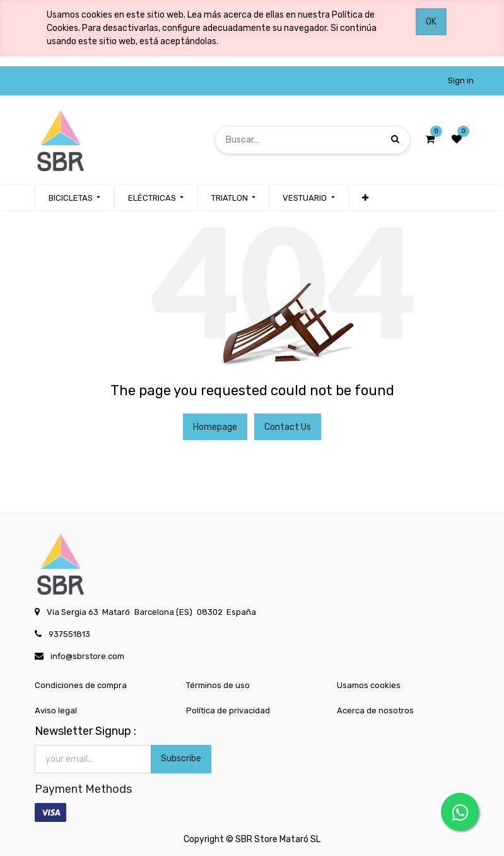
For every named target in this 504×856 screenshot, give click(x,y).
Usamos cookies (369, 685)
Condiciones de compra (81, 685)
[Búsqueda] (395, 140)
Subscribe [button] (181, 758)
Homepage (215, 427)
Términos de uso (218, 685)
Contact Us (288, 427)
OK (431, 22)
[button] (365, 198)
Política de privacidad (228, 710)
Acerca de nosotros (375, 710)
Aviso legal (56, 710)
